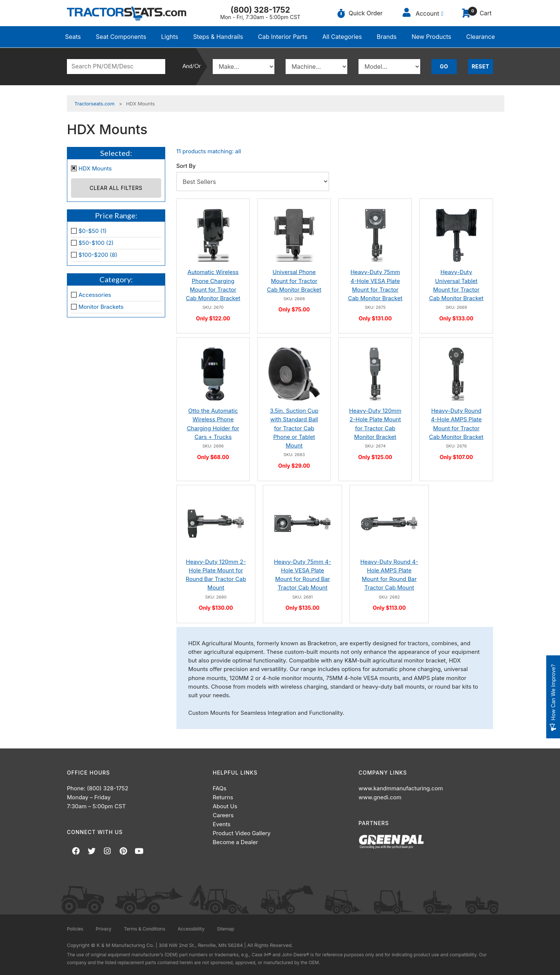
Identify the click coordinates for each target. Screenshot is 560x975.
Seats (73, 37)
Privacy (104, 929)
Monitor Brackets (101, 307)
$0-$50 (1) (93, 231)
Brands (387, 37)
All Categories (342, 37)
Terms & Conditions (144, 929)
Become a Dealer (235, 842)
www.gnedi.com (380, 797)
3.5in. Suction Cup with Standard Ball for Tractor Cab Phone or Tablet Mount (294, 428)
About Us (225, 806)
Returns (223, 797)
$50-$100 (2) (96, 243)
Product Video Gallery (242, 833)
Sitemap (225, 929)
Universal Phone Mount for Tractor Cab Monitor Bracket (294, 281)
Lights (170, 37)
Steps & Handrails (218, 37)
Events (221, 824)
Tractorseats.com (94, 104)
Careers (223, 815)
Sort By (186, 166)
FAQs (220, 788)
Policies (75, 929)
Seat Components (121, 37)
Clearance (481, 37)
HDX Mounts (95, 168)
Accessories (95, 295)
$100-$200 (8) (98, 255)
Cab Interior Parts (283, 37)
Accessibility (191, 929)
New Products (431, 37)
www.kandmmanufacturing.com (401, 788)
